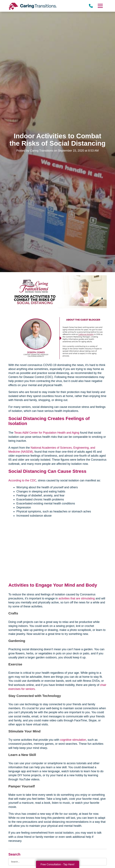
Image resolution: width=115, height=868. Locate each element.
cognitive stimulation (73, 740)
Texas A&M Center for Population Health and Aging (47, 433)
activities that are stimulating (77, 598)
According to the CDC (22, 480)
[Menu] (100, 6)
